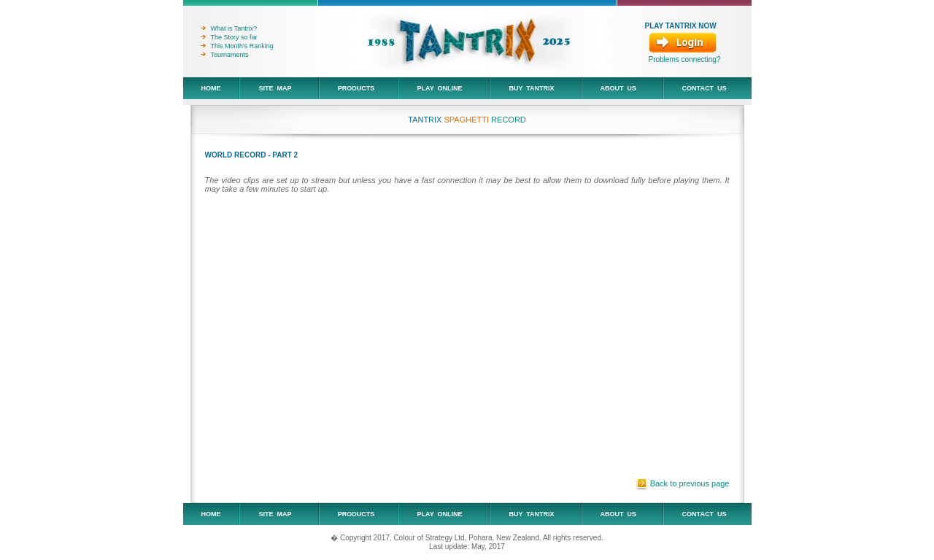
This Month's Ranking (237, 46)
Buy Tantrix (529, 88)
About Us (617, 88)
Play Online (438, 88)
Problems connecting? (685, 59)
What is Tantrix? (229, 28)
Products (355, 88)
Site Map (273, 88)
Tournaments (225, 55)
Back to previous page (690, 483)
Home (209, 88)
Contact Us (703, 88)
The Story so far (229, 37)
